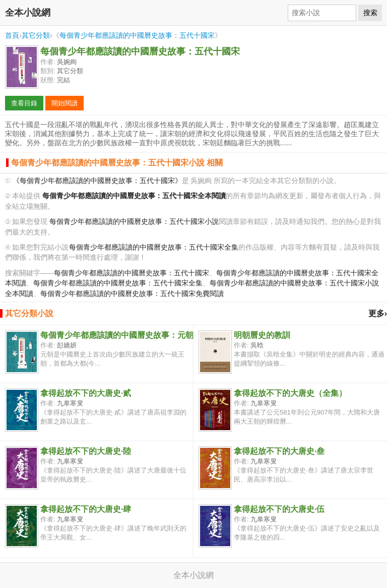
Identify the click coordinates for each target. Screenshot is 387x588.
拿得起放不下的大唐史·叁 (279, 451)
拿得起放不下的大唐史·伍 (279, 509)
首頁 (12, 35)
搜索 (370, 13)
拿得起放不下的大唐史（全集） (290, 393)
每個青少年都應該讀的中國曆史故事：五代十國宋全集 (154, 247)
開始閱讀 (64, 103)
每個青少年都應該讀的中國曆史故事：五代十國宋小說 (134, 222)
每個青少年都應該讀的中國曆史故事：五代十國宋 (137, 35)
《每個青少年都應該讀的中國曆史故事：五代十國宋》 (97, 181)
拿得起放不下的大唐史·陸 (86, 451)
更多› (378, 313)
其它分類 (36, 35)
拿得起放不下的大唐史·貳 (86, 393)
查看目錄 (24, 103)
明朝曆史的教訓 (262, 335)
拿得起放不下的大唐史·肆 (86, 509)
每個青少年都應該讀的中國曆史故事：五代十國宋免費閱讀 (132, 294)
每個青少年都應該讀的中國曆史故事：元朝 (117, 335)
